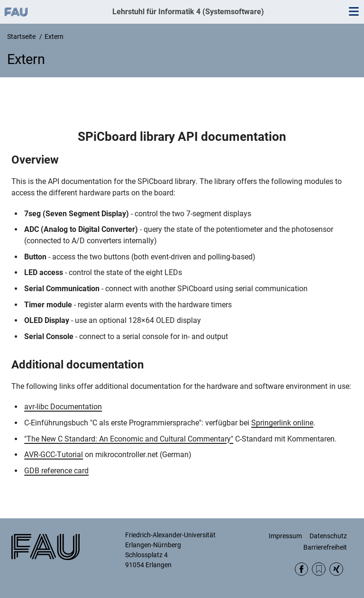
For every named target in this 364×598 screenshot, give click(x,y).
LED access (44, 272)
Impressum (285, 536)
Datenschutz (328, 536)
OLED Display (47, 320)
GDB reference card (56, 471)
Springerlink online (282, 423)
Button (35, 257)
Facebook (302, 569)
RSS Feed (319, 569)
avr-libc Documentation (63, 407)
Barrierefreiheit (325, 547)
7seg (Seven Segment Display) (77, 214)
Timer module (48, 305)
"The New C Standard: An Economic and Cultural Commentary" (129, 439)
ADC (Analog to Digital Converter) (81, 229)
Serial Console (49, 336)
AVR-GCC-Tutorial (54, 455)
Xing (336, 569)
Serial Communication (62, 289)
